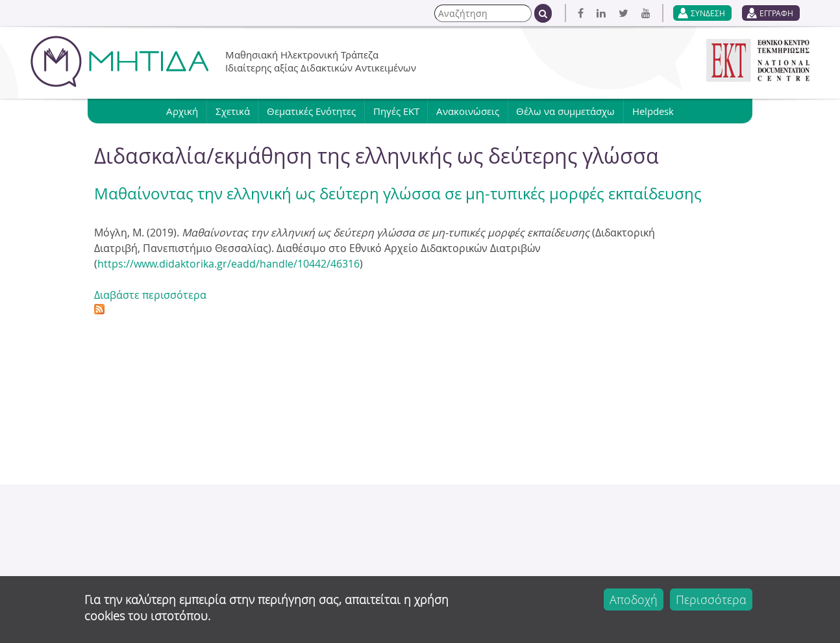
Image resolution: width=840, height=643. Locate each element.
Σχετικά (232, 111)
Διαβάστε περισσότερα (150, 295)
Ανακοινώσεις (468, 111)
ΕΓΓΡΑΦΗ (776, 13)
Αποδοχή (634, 599)
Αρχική (181, 111)
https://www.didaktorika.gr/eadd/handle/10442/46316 (229, 264)
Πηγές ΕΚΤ (396, 111)
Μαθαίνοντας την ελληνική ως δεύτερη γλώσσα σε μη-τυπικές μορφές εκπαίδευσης (398, 194)
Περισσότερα (711, 599)
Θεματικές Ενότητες (311, 111)
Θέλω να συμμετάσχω (567, 111)
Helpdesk (654, 111)
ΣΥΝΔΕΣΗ (708, 13)
